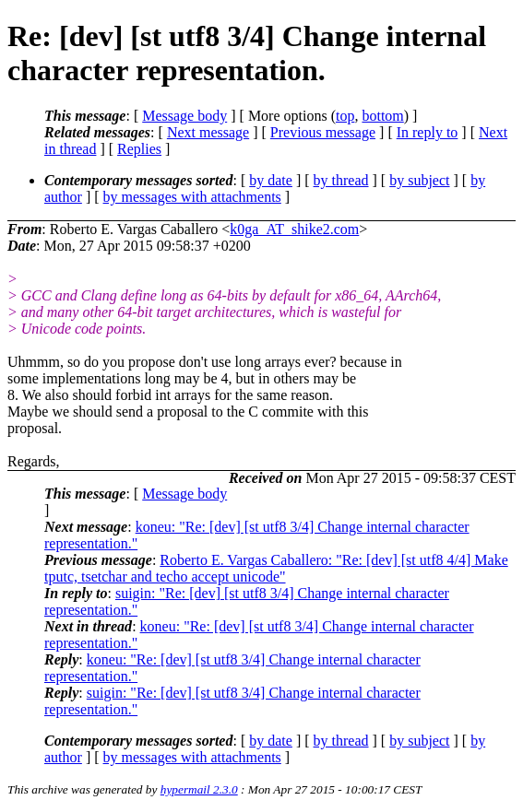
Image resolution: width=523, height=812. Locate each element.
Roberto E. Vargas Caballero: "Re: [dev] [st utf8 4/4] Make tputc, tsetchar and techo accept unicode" (276, 568)
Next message (208, 132)
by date (271, 180)
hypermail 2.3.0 (199, 789)
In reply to (428, 132)
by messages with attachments (192, 197)
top (345, 116)
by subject (419, 180)
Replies (139, 149)
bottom (382, 116)
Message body (184, 116)
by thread (341, 180)
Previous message (323, 132)
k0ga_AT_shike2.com (294, 229)
